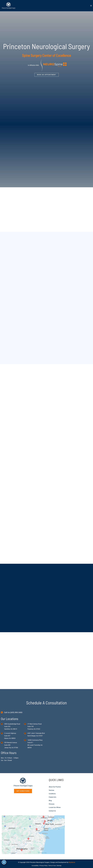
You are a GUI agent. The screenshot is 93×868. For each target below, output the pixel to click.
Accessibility (34, 865)
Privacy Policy (43, 865)
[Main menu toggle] (91, 6)
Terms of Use (53, 865)
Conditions (52, 794)
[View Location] (3, 723)
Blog (50, 800)
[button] (47, 75)
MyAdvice (72, 862)
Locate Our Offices (55, 807)
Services (51, 790)
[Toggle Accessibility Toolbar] (4, 861)
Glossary (52, 804)
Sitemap (60, 865)
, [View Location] (10, 736)
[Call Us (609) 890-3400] (12, 712)
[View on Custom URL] (33, 834)
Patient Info (53, 797)
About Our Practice (55, 787)
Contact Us (52, 811)
